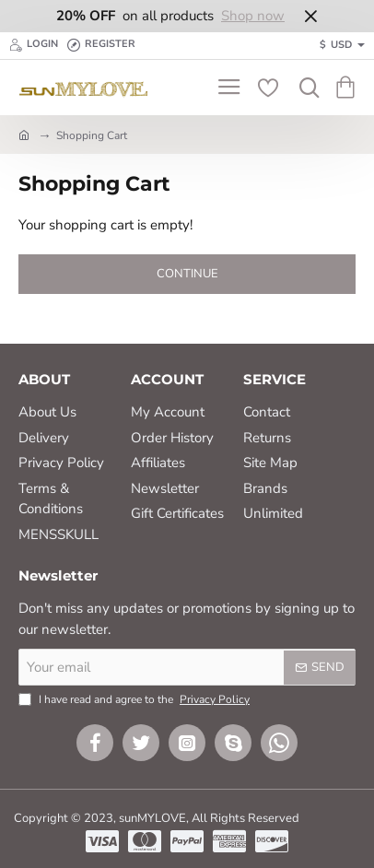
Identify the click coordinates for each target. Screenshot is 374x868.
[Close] (310, 16)
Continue (187, 274)
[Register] (101, 45)
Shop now (253, 16)
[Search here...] (305, 88)
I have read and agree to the (136, 699)
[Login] (34, 45)
